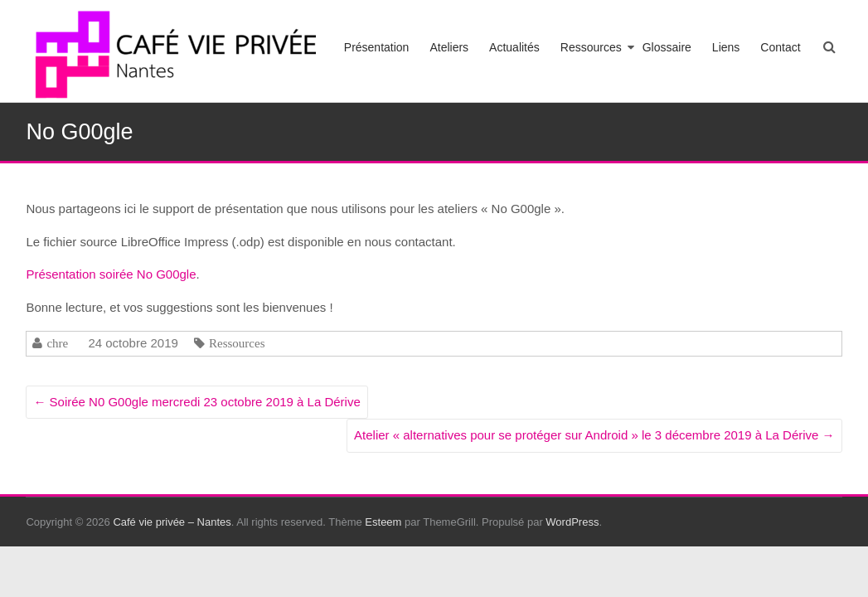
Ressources (591, 47)
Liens (726, 47)
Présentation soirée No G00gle (111, 274)
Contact (780, 47)
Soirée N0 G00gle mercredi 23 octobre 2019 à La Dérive (196, 402)
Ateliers (449, 47)
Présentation (377, 47)
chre (57, 343)
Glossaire (667, 47)
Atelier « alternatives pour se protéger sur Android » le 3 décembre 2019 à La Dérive (594, 435)
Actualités (514, 47)
